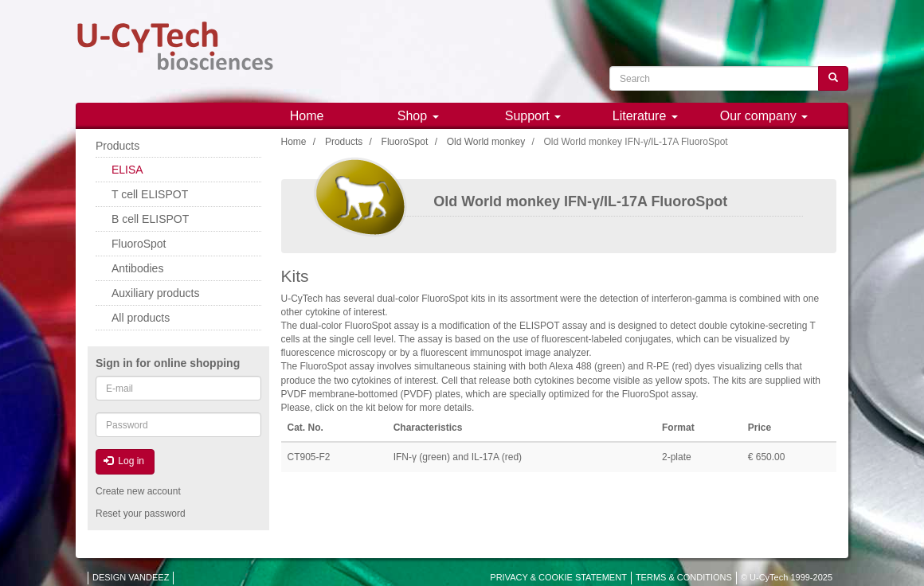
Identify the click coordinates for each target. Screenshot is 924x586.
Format (678, 428)
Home (307, 116)
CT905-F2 (309, 457)
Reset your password (141, 514)
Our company (764, 116)
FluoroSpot (405, 142)
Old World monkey (486, 142)
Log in (124, 461)
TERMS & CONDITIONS (684, 577)
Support (533, 116)
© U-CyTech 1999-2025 (787, 577)
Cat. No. (305, 428)
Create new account (138, 491)
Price (760, 428)
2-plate (677, 457)
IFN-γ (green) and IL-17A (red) (458, 457)
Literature (645, 116)
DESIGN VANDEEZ (131, 577)
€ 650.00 (767, 457)
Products (344, 142)
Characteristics (428, 428)
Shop (418, 116)
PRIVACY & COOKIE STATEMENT (558, 577)
